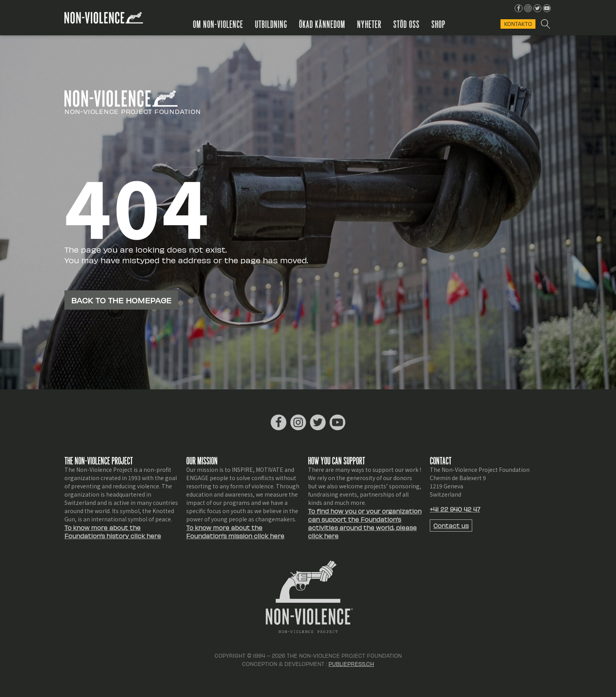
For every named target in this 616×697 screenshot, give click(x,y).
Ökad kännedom (325, 24)
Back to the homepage (121, 300)
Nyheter (372, 24)
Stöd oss (409, 24)
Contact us (451, 526)
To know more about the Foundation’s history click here (113, 532)
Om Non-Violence (221, 24)
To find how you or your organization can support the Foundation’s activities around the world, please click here (365, 523)
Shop (441, 24)
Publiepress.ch (351, 664)
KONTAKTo (518, 24)
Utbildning (274, 24)
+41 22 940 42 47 (455, 509)
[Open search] (545, 24)
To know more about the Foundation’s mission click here (235, 532)
